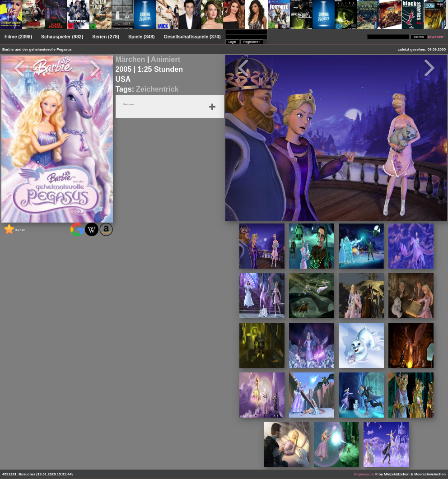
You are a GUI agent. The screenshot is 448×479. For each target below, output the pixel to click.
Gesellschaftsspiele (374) (192, 37)
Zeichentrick (157, 89)
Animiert (166, 59)
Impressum (364, 474)
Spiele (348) (142, 37)
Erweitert (436, 37)
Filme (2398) (18, 37)
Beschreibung (133, 105)
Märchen (131, 59)
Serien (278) (106, 37)
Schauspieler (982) (62, 37)
